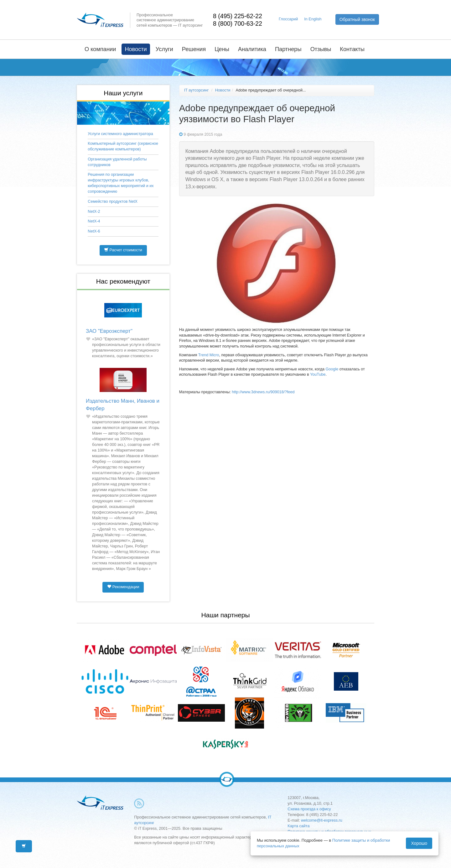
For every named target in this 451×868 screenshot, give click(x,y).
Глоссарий (288, 19)
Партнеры (288, 49)
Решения (194, 49)
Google (333, 369)
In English (313, 19)
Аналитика (252, 49)
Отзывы (321, 49)
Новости (136, 49)
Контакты (352, 49)
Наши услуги (123, 93)
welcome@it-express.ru (322, 820)
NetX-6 (94, 231)
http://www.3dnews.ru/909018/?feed (263, 392)
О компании (100, 49)
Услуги (164, 49)
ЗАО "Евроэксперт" (109, 331)
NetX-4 (94, 221)
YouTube (318, 374)
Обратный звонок (357, 19)
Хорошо (419, 843)
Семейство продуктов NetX (113, 201)
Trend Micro (209, 355)
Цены (222, 49)
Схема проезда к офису (309, 809)
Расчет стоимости (123, 250)
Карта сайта (298, 826)
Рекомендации (123, 587)
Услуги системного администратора (120, 134)
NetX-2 (94, 212)
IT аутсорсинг (197, 90)
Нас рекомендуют (123, 281)
